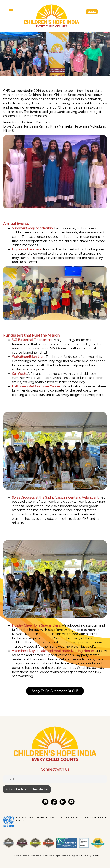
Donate (92, 12)
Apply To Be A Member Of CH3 (55, 691)
